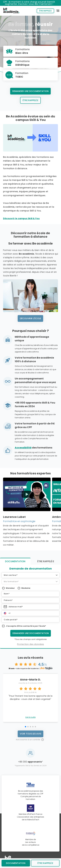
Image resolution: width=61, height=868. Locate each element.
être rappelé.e (45, 863)
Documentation (16, 863)
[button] (30, 575)
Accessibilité (23, 448)
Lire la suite (30, 717)
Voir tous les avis (30, 734)
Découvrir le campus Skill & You (21, 218)
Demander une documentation (30, 91)
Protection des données (30, 644)
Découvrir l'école (30, 318)
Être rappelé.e (45, 11)
